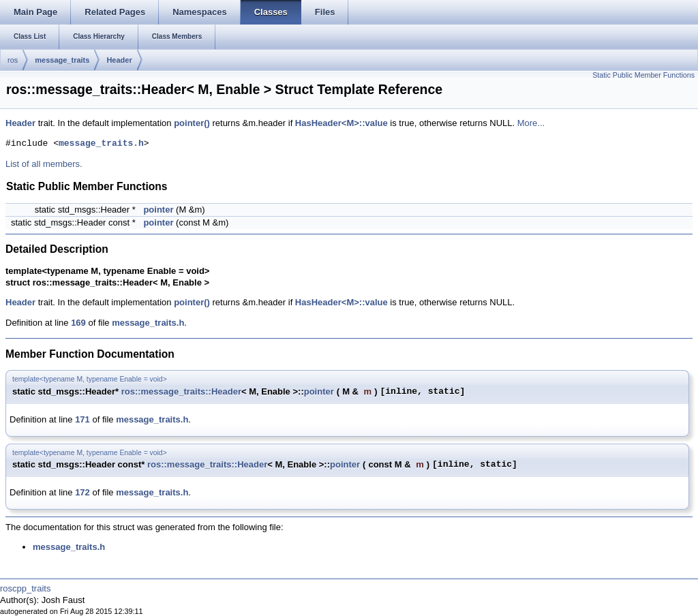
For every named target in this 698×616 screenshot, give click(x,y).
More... (531, 123)
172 (82, 492)
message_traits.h (101, 144)
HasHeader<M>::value (342, 123)
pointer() (192, 123)
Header (119, 60)
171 (82, 419)
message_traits (62, 60)
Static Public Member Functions (643, 75)
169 (78, 323)
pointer (158, 210)
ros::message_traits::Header (181, 391)
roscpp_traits (25, 588)
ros (13, 60)
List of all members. (44, 164)
